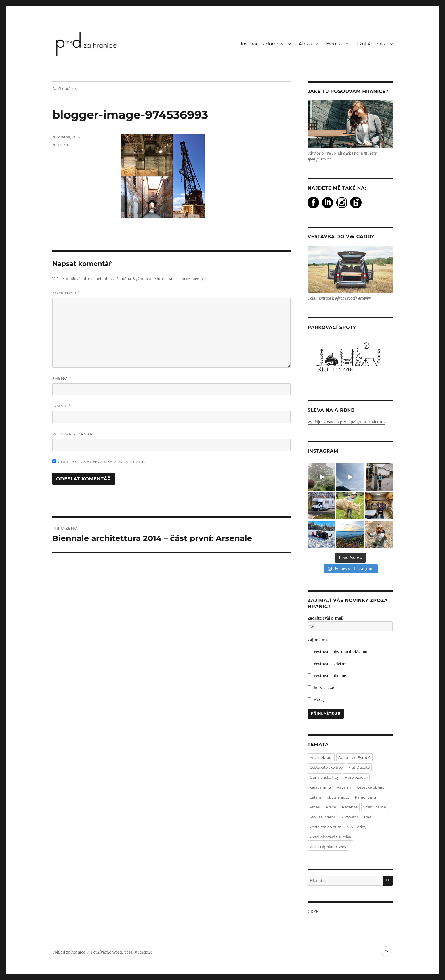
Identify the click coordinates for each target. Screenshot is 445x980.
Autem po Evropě (354, 757)
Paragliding (365, 797)
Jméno (62, 378)
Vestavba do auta (325, 827)
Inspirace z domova (263, 44)
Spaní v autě (375, 807)
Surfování (349, 817)
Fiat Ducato (359, 767)
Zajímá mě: (318, 640)
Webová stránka (72, 434)
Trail (367, 817)
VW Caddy (356, 827)
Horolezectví (356, 777)
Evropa (334, 44)
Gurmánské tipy (324, 777)
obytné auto (338, 797)
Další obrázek (65, 88)
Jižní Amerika (371, 44)
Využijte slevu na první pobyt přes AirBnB (346, 422)
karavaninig (320, 787)
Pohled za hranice (69, 952)
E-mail (62, 406)
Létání (315, 797)
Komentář (66, 293)
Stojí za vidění (322, 817)
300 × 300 (61, 145)
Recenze (350, 807)
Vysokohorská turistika (330, 837)
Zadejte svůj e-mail (326, 618)
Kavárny (344, 787)
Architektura (321, 757)
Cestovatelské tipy (326, 767)
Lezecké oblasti (371, 787)
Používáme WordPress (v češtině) (121, 952)
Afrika (305, 44)
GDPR (313, 912)
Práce (331, 807)
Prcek (315, 807)
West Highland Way (328, 847)
